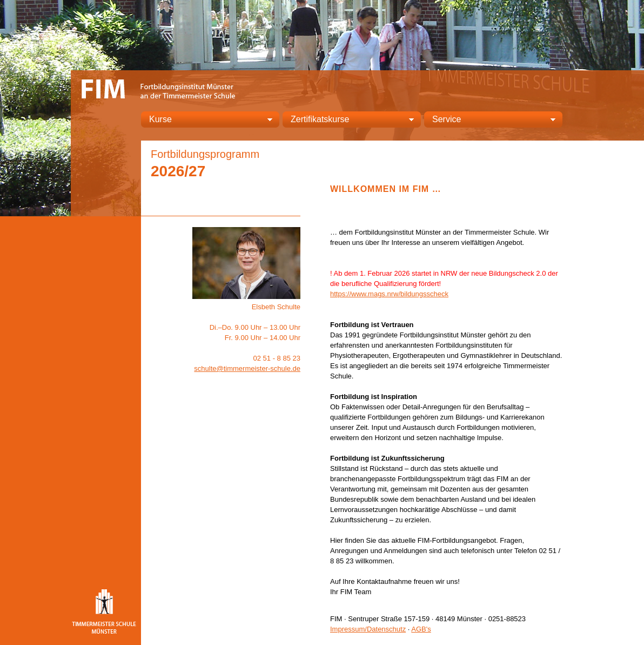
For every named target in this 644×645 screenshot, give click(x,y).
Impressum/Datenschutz (368, 629)
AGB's (421, 629)
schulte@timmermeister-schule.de (247, 368)
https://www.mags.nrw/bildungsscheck (389, 294)
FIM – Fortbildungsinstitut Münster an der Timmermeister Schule (160, 88)
